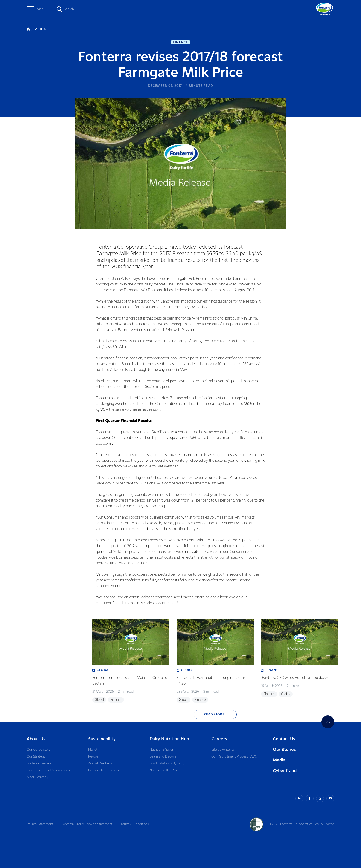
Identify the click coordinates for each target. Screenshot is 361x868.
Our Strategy (36, 757)
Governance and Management (49, 770)
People (93, 757)
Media (279, 760)
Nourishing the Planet (165, 770)
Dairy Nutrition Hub (169, 739)
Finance (180, 42)
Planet (93, 750)
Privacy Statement (40, 824)
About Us (36, 739)
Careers (219, 739)
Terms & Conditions (135, 824)
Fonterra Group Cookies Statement (87, 824)
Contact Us (284, 739)
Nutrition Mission (162, 750)
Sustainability (102, 739)
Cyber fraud (285, 771)
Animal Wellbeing (101, 764)
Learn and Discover (164, 757)
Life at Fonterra (223, 750)
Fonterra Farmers (39, 764)
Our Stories (284, 750)
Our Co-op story (39, 750)
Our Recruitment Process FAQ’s (234, 757)
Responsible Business (103, 770)
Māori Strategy (37, 777)
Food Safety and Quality (167, 764)
